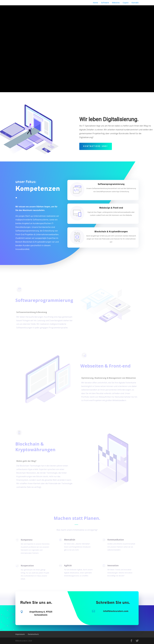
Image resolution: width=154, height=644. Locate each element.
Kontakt (135, 3)
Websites (116, 3)
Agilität (67, 566)
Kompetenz (26, 540)
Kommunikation (115, 540)
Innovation (112, 566)
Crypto (126, 3)
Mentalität (69, 540)
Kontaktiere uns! (96, 146)
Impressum (20, 634)
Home (95, 3)
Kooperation (27, 566)
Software (105, 3)
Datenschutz (33, 634)
